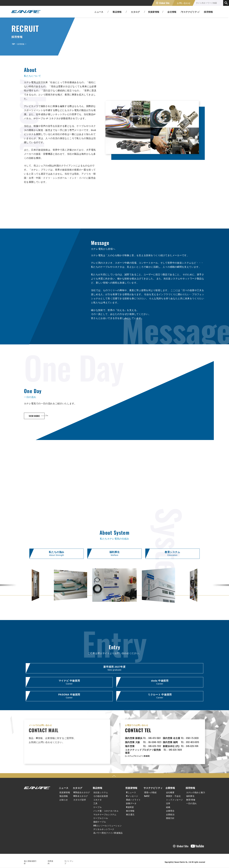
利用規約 (51, 861)
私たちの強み (57, 554)
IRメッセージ (132, 796)
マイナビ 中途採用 (69, 682)
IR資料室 (130, 807)
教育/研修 (191, 800)
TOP (13, 44)
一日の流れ (191, 804)
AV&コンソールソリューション (108, 826)
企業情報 (170, 788)
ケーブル (98, 807)
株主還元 (130, 815)
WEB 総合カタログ (82, 792)
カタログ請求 (80, 800)
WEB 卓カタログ (81, 796)
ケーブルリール (101, 818)
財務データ (131, 804)
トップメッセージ (174, 800)
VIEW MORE (34, 416)
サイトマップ (70, 861)
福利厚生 (114, 554)
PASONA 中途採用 (69, 696)
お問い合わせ (184, 3)
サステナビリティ (153, 788)
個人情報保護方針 (31, 861)
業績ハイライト (133, 800)
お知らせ (64, 800)
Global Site (164, 3)
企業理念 (170, 811)
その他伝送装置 (101, 796)
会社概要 (170, 792)
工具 (95, 804)
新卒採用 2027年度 (114, 668)
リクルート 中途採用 (160, 696)
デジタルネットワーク (104, 829)
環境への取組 (150, 792)
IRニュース (131, 792)
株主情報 (130, 811)
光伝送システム (101, 792)
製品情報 (64, 796)
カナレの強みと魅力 (196, 792)
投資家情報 (65, 792)
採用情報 (208, 12)
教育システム (172, 554)
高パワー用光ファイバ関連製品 (108, 833)
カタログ (78, 788)
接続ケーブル (100, 822)
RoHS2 (147, 796)
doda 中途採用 (160, 682)
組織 (168, 807)
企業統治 (170, 815)
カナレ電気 (26, 12)
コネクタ (98, 800)
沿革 (168, 804)
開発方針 (170, 818)
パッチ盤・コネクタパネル (106, 811)
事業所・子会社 (173, 796)
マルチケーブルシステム (105, 815)
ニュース (64, 788)
